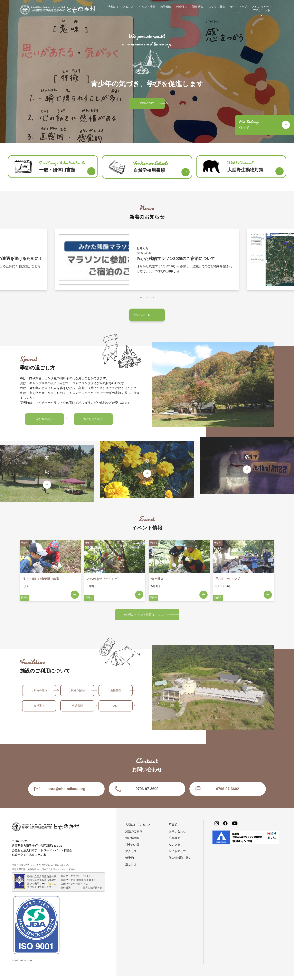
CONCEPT (147, 103)
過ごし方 (131, 869)
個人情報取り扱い (180, 862)
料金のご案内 (134, 849)
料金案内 (182, 7)
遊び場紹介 (132, 842)
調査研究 (198, 7)
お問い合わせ (177, 835)
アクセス (131, 855)
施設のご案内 (134, 835)
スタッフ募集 (217, 7)
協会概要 (174, 842)
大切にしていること (121, 7)
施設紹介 (166, 7)
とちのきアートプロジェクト (262, 8)
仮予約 (130, 862)
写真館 (173, 829)
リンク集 (174, 849)
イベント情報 (147, 7)
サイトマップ (238, 7)
